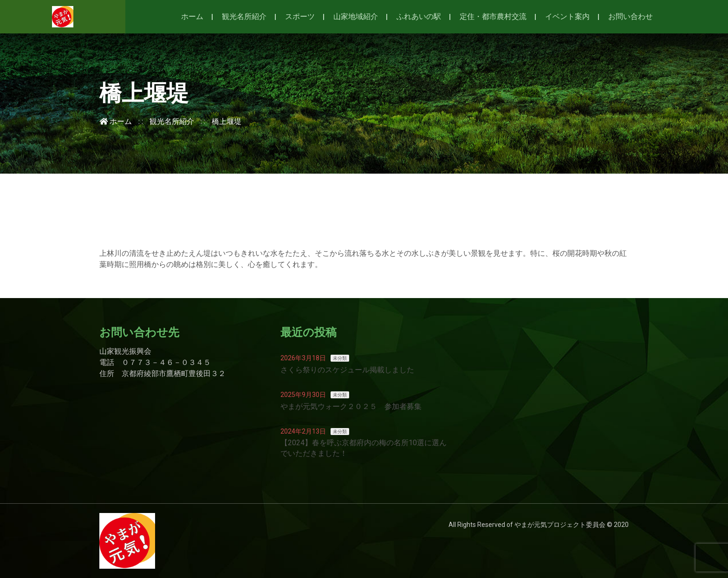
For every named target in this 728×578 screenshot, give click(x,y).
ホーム (192, 16)
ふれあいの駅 (419, 16)
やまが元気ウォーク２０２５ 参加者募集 (351, 406)
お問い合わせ (630, 16)
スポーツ (300, 16)
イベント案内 (567, 16)
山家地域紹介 (356, 16)
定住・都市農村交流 (493, 16)
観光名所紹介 (244, 16)
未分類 (340, 358)
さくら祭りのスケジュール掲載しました (347, 370)
